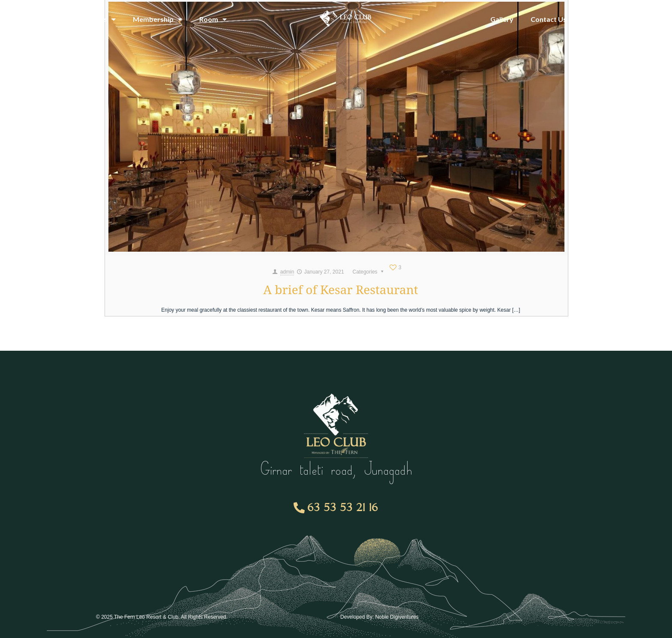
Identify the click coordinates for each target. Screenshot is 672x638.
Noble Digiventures (397, 617)
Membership (157, 19)
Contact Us (549, 19)
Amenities (95, 19)
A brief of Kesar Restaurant (340, 289)
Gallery (502, 19)
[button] (336, 508)
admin (287, 272)
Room (213, 19)
